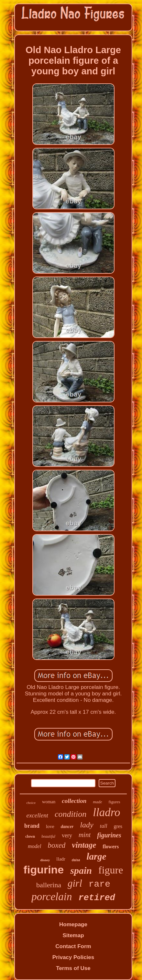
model (35, 846)
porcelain (52, 897)
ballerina (49, 885)
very (67, 835)
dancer (67, 827)
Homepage (73, 924)
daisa (76, 860)
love (50, 826)
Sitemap (73, 935)
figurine (44, 870)
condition (71, 814)
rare (99, 884)
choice (31, 803)
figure (111, 870)
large (96, 856)
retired (97, 898)
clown (30, 836)
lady (87, 825)
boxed (56, 845)
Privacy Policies (73, 957)
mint (85, 835)
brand (32, 826)
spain (81, 870)
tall (104, 826)
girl (75, 883)
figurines (109, 835)
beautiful (48, 836)
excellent (37, 815)
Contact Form (73, 946)
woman (49, 802)
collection (74, 801)
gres (118, 826)
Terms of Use (73, 968)
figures (114, 802)
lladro (106, 812)
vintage (84, 845)
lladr (61, 859)
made (97, 802)
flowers (111, 847)
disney (45, 860)
